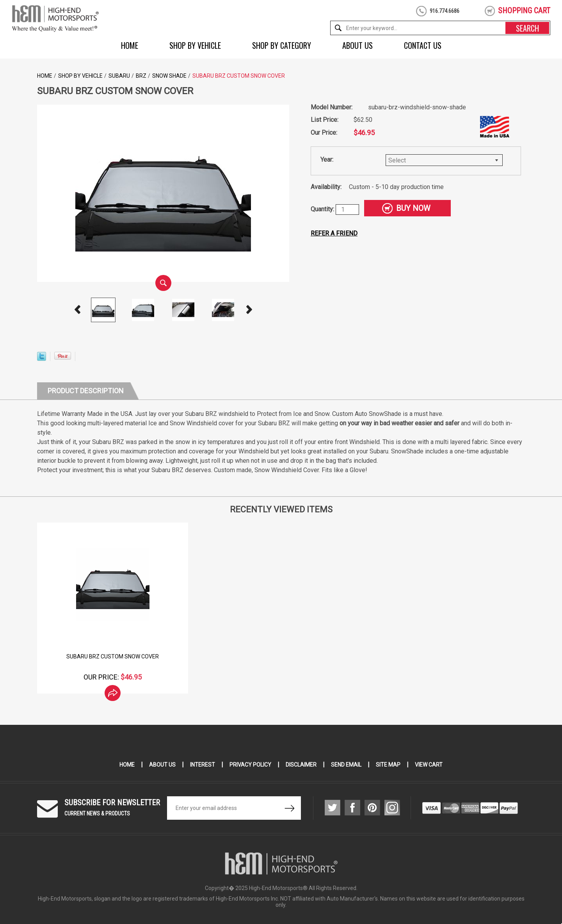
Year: (327, 160)
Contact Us (423, 45)
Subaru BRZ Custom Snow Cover (113, 656)
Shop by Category (282, 45)
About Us (357, 45)
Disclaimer (301, 765)
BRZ (141, 76)
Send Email (346, 765)
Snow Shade (169, 76)
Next (249, 310)
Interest (203, 765)
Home (130, 45)
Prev (77, 310)
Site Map (388, 765)
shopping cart (524, 11)
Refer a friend (334, 233)
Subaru (119, 76)
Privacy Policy (250, 765)
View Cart (429, 765)
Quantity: (323, 209)
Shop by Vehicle (195, 45)
